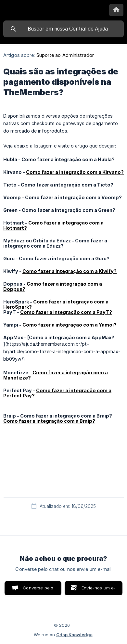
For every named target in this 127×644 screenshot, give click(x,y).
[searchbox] (63, 29)
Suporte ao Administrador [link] (65, 55)
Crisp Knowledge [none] (74, 635)
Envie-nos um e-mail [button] (99, 590)
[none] (116, 10)
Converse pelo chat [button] (38, 590)
